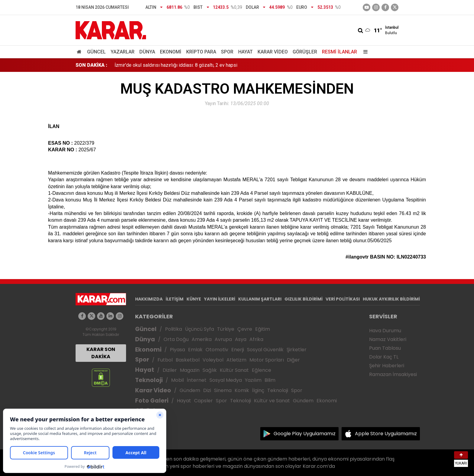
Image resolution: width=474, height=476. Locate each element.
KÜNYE (194, 299)
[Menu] (364, 52)
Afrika (256, 339)
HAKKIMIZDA (149, 299)
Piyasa (177, 350)
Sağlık (210, 370)
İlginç (258, 390)
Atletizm (236, 360)
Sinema (223, 390)
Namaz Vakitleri (388, 339)
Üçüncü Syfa (200, 329)
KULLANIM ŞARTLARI (260, 299)
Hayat (245, 52)
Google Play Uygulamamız (305, 434)
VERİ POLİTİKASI (343, 299)
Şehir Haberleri (387, 366)
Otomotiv (217, 350)
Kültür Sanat (234, 370)
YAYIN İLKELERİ (220, 299)
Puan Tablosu (385, 348)
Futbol (165, 360)
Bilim (270, 380)
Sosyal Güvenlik (265, 350)
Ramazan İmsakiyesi (393, 374)
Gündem (190, 390)
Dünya (147, 52)
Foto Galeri (152, 401)
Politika (174, 329)
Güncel (96, 52)
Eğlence (261, 370)
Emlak (195, 350)
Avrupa (223, 339)
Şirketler (297, 350)
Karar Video (273, 52)
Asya (241, 339)
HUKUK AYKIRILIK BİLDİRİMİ (391, 299)
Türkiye (226, 329)
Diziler (170, 370)
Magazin (190, 370)
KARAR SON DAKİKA (101, 353)
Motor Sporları (267, 360)
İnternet (197, 380)
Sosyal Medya (226, 380)
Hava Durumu (385, 331)
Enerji (238, 350)
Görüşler (305, 52)
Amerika (202, 339)
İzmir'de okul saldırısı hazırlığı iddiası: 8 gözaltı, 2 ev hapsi (176, 65)
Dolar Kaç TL (384, 357)
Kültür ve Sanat (272, 401)
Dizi (207, 390)
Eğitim (263, 329)
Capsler (203, 401)
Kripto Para (201, 52)
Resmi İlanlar (339, 52)
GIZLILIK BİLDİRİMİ (304, 299)
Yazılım (253, 380)
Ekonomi (171, 52)
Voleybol (213, 360)
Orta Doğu (176, 339)
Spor (227, 52)
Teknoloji (149, 380)
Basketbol (188, 360)
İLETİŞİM (175, 299)
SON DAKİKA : (91, 65)
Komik (242, 390)
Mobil (177, 380)
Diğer (293, 360)
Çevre (245, 329)
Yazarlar (123, 52)
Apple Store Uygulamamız (386, 434)
